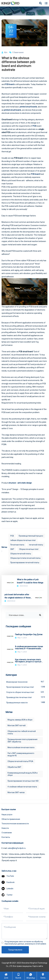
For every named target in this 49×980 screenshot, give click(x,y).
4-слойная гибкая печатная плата (22, 787)
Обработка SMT (14, 767)
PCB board (35, 174)
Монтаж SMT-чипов (16, 792)
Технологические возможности (15, 824)
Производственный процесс (31, 536)
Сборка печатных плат (29, 549)
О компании (7, 833)
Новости (5, 828)
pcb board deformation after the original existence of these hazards (18, 596)
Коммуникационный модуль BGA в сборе (23, 774)
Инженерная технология (25, 682)
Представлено (15, 950)
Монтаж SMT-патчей (17, 725)
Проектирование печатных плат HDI (23, 781)
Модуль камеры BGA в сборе (20, 720)
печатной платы (36, 545)
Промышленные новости (25, 702)
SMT (12, 549)
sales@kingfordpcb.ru (17, 848)
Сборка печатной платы (21, 554)
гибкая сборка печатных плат (23, 540)
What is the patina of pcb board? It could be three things (30, 581)
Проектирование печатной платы (25, 563)
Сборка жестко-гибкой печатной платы (22, 732)
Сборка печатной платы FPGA (20, 761)
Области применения (11, 819)
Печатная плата (17, 545)
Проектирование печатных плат (25, 687)
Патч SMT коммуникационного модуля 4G (21, 754)
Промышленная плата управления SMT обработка (22, 741)
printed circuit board (12, 110)
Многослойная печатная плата (21, 747)
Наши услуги (7, 815)
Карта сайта (38, 966)
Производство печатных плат (25, 697)
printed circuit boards (28, 107)
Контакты (6, 837)
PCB (34, 126)
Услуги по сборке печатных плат (25, 692)
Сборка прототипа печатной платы (25, 558)
